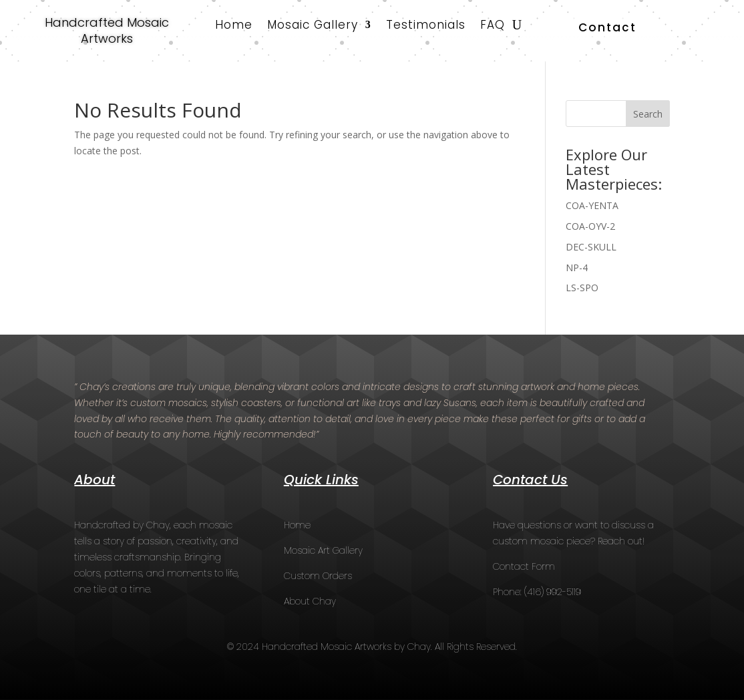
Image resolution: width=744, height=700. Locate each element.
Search (648, 114)
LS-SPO (582, 288)
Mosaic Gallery (313, 26)
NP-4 (577, 268)
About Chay (310, 601)
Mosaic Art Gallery (323, 550)
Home (234, 26)
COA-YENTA (592, 205)
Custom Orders (318, 576)
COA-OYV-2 (590, 226)
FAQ (493, 26)
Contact (607, 27)
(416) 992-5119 (553, 592)
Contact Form (524, 566)
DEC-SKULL (591, 247)
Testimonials (426, 26)
